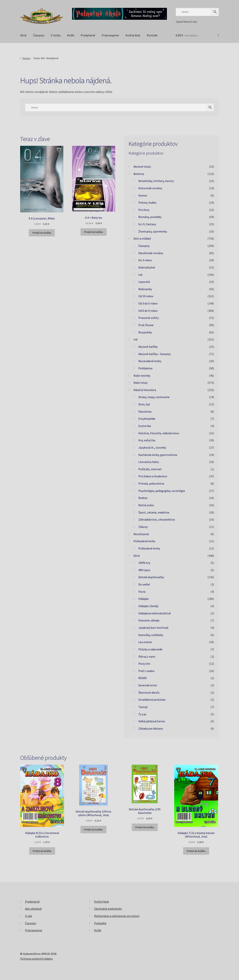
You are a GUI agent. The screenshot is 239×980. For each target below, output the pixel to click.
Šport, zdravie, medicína (154, 512)
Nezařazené (141, 534)
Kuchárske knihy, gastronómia (158, 455)
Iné (140, 275)
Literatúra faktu (149, 462)
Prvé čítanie (146, 325)
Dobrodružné (147, 267)
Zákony (143, 527)
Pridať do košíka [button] (42, 233)
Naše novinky (142, 376)
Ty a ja (142, 714)
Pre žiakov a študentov (153, 476)
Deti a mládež (142, 238)
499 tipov (144, 570)
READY (143, 678)
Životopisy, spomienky (153, 231)
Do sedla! (144, 584)
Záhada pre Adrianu (151, 728)
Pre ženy (144, 210)
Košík (71, 35)
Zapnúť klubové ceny (186, 22)
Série (23, 35)
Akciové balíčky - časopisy (155, 354)
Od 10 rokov (146, 296)
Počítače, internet (150, 469)
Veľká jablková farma (152, 721)
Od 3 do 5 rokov (148, 303)
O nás (29, 916)
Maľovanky (145, 289)
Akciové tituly (142, 167)
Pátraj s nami (147, 657)
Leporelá (144, 282)
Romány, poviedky (150, 217)
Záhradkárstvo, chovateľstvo (157, 519)
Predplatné (88, 35)
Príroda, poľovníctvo (151, 483)
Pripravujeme (110, 35)
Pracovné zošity (149, 318)
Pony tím (144, 664)
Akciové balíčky (148, 347)
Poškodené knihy (144, 541)
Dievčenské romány (151, 253)
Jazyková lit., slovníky (152, 447)
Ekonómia (145, 412)
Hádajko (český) (148, 606)
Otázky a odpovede (150, 649)
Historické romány (150, 188)
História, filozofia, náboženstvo (159, 433)
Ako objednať (33, 909)
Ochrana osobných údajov (36, 959)
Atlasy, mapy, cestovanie (154, 397)
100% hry (144, 563)
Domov (27, 58)
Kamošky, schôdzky (151, 635)
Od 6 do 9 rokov (148, 311)
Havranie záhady (149, 620)
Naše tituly (141, 383)
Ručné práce (146, 505)
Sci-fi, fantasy (147, 224)
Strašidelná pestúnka (152, 700)
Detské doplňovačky (151, 577)
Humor (143, 195)
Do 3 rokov (145, 260)
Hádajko (144, 599)
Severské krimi (148, 685)
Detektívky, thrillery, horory (156, 181)
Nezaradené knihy (150, 361)
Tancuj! (143, 707)
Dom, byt (144, 404)
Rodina (143, 498)
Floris (142, 592)
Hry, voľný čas (147, 440)
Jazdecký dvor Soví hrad (153, 628)
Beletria (139, 174)
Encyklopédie (147, 419)
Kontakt (152, 35)
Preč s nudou (146, 671)
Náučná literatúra (145, 390)
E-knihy (56, 35)
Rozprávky (145, 332)
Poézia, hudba (147, 202)
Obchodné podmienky (108, 909)
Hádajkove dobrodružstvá (155, 613)
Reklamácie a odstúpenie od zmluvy (117, 916)
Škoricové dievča (149, 692)
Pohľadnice (145, 368)
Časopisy (39, 35)
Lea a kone (145, 642)
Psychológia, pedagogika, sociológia (162, 491)
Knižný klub (133, 35)
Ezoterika (145, 426)
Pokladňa (100, 923)
